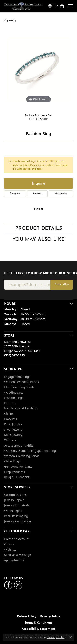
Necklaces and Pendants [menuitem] (21, 409)
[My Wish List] (56, 6)
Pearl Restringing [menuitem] (16, 516)
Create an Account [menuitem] (17, 539)
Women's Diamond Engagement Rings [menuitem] (31, 451)
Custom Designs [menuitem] (15, 495)
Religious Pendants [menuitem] (17, 477)
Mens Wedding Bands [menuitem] (19, 387)
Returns (37, 194)
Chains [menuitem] (9, 414)
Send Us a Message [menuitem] (17, 555)
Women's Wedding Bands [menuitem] (22, 456)
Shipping (15, 194)
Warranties (61, 194)
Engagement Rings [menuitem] (17, 377)
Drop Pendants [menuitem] (14, 472)
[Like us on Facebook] (8, 585)
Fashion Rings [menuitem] (14, 398)
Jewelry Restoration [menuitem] (17, 521)
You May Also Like (38, 240)
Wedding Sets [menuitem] (14, 393)
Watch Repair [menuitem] (13, 511)
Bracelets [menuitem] (10, 419)
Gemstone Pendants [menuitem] (18, 467)
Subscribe (62, 285)
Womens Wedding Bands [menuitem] (21, 382)
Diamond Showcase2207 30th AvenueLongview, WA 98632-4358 (22, 348)
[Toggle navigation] (70, 6)
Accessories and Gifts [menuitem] (19, 446)
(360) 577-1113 (39, 119)
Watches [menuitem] (10, 440)
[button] (38, 304)
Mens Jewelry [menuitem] (13, 435)
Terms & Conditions (38, 623)
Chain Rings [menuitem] (12, 461)
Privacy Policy (50, 616)
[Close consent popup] (71, 637)
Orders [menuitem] (9, 544)
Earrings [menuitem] (10, 403)
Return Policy (27, 616)
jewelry (11, 21)
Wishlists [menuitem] (10, 550)
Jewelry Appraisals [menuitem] (17, 505)
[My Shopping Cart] (62, 6)
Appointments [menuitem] (14, 560)
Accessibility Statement (39, 629)
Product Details (39, 229)
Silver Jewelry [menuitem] (13, 430)
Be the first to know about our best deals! (38, 273)
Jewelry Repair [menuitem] (14, 500)
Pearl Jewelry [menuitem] (13, 424)
